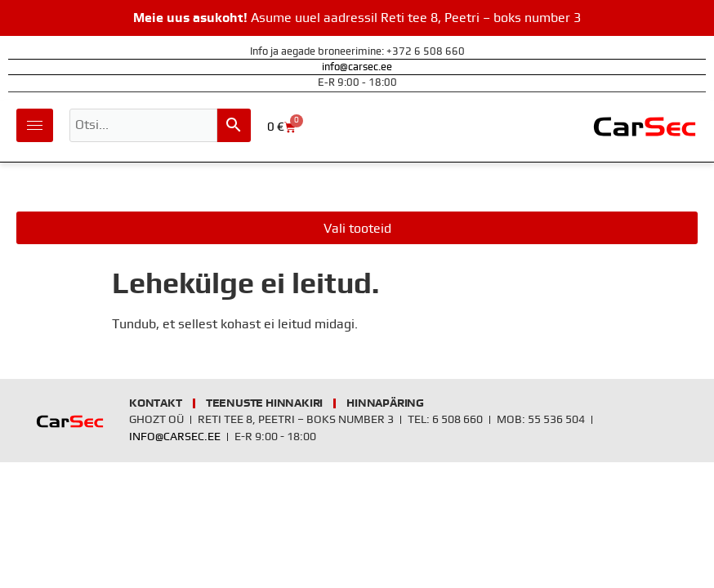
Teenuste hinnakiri (264, 403)
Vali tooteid (357, 229)
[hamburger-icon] (35, 125)
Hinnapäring (385, 403)
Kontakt (156, 403)
